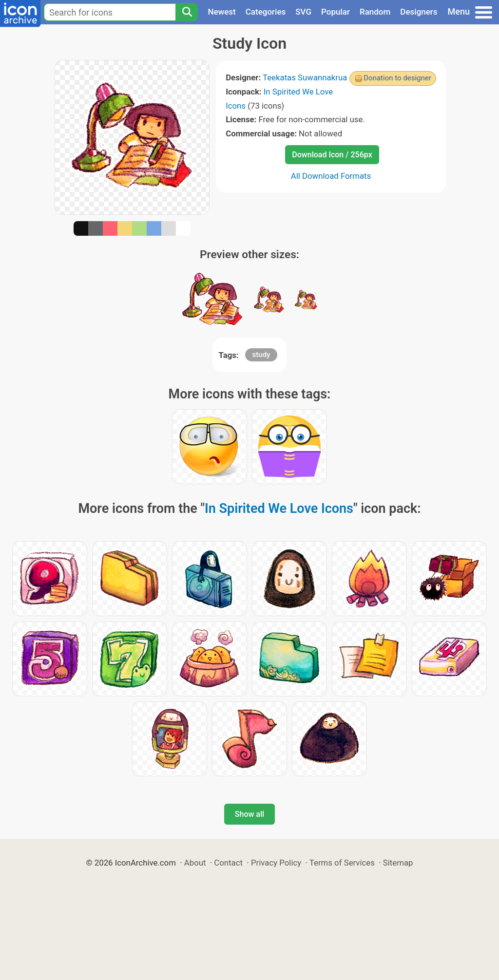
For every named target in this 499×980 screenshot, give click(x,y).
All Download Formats (331, 176)
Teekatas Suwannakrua (305, 77)
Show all (249, 814)
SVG (303, 12)
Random (375, 12)
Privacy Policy (276, 863)
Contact (228, 863)
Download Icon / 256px (332, 155)
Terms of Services (342, 863)
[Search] (187, 12)
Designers (419, 12)
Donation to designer (397, 78)
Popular (336, 12)
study (261, 355)
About (195, 863)
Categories (266, 12)
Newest (221, 12)
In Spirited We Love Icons (279, 509)
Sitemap (398, 863)
